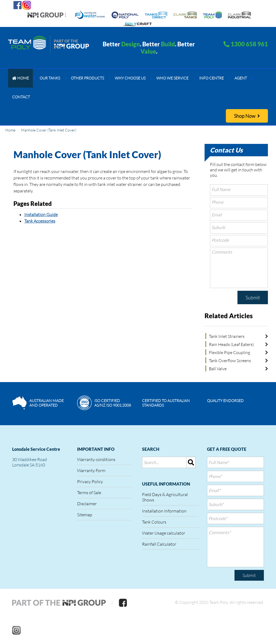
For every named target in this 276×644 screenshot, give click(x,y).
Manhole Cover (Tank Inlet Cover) (49, 130)
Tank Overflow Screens (230, 361)
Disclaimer (87, 504)
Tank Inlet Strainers (227, 336)
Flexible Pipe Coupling (230, 352)
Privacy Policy (90, 482)
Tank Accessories (40, 221)
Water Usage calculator (164, 533)
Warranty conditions (96, 459)
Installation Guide (41, 214)
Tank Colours (154, 522)
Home (10, 130)
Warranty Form (91, 470)
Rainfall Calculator (159, 544)
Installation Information (164, 511)
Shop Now (247, 116)
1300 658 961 (249, 44)
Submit (253, 297)
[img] (191, 462)
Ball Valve (218, 369)
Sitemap (85, 515)
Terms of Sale (89, 493)
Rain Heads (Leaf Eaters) (231, 344)
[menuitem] (20, 78)
